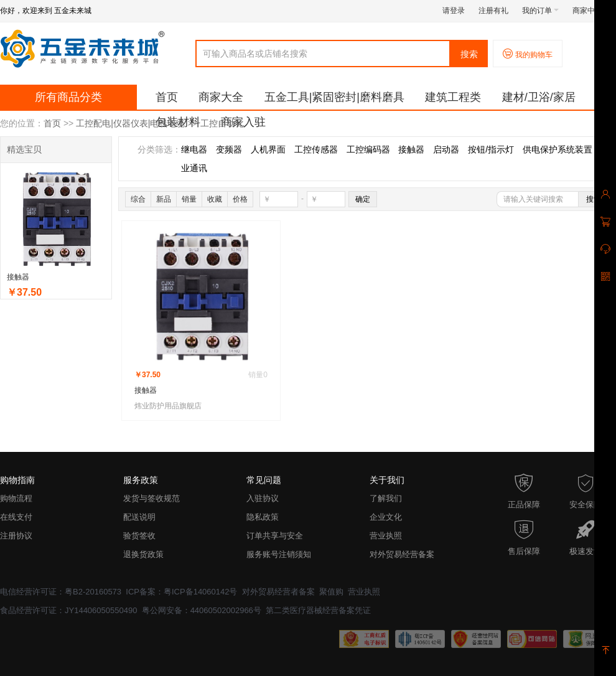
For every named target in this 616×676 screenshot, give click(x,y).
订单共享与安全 (275, 536)
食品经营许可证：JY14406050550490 (68, 610)
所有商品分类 (68, 97)
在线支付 (16, 517)
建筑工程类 (453, 97)
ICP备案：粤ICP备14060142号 (181, 592)
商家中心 (591, 11)
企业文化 (386, 517)
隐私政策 (263, 517)
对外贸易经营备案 (402, 554)
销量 (189, 199)
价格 (240, 199)
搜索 (469, 54)
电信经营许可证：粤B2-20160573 (61, 592)
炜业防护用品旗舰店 (168, 406)
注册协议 (16, 536)
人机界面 (268, 149)
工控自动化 (222, 123)
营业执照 (386, 536)
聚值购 (331, 592)
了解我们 (386, 498)
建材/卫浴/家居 (539, 97)
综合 (138, 199)
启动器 (446, 149)
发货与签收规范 (152, 498)
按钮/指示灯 (491, 149)
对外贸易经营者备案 (278, 592)
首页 (167, 97)
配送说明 (139, 517)
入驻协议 (263, 498)
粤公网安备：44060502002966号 (202, 610)
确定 (363, 199)
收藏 (215, 199)
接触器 (18, 277)
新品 (164, 199)
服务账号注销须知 (279, 554)
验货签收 (139, 536)
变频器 (229, 149)
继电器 (194, 149)
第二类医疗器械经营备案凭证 (318, 610)
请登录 (454, 11)
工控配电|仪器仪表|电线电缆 (130, 123)
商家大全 (221, 97)
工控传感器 (316, 149)
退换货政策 (143, 554)
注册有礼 (493, 11)
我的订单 (540, 11)
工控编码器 (368, 149)
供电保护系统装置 (558, 149)
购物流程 (16, 498)
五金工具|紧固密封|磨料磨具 (334, 97)
